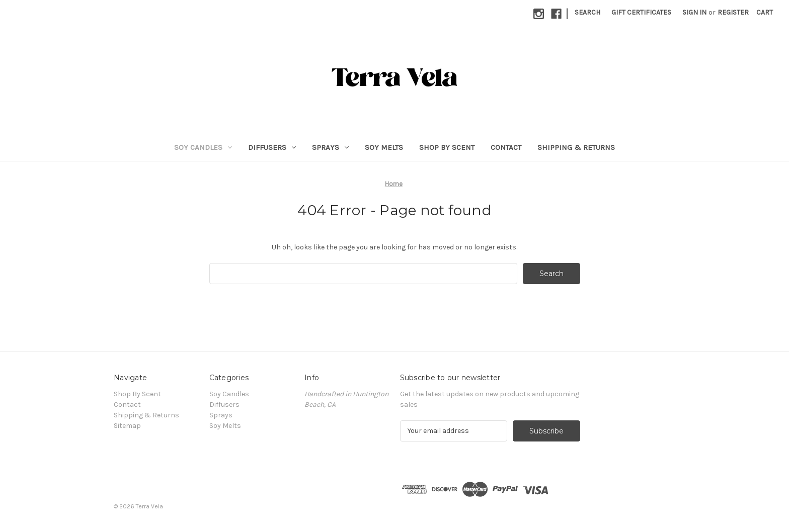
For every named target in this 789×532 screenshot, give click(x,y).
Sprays (330, 147)
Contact (506, 147)
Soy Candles (203, 147)
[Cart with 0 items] (765, 12)
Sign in (694, 12)
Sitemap (127, 426)
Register (733, 12)
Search (587, 12)
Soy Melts (384, 147)
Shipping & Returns (576, 147)
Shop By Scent (447, 147)
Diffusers (272, 147)
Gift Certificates (641, 12)
